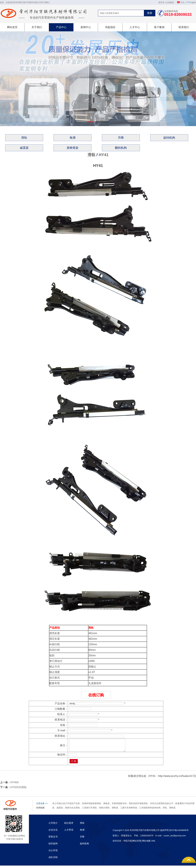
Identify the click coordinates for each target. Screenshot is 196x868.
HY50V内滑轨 (19, 790)
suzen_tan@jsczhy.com (175, 838)
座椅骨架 (73, 148)
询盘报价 (110, 27)
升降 (121, 138)
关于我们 (37, 27)
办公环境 (53, 853)
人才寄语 (69, 832)
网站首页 (12, 27)
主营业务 (42, 806)
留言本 (161, 2)
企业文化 (53, 832)
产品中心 (61, 27)
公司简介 (53, 825)
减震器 (24, 148)
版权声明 (164, 833)
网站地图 (146, 843)
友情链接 (40, 810)
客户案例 (159, 27)
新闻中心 (86, 27)
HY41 (104, 155)
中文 (182, 2)
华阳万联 (128, 843)
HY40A (15, 785)
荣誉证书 (53, 839)
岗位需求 (69, 825)
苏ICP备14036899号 (179, 833)
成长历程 (53, 860)
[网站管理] (137, 843)
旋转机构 (169, 138)
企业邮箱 (170, 2)
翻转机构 (121, 148)
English (193, 2)
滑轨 (24, 138)
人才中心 (135, 27)
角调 (73, 138)
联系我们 (184, 27)
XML (153, 843)
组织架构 (53, 846)
